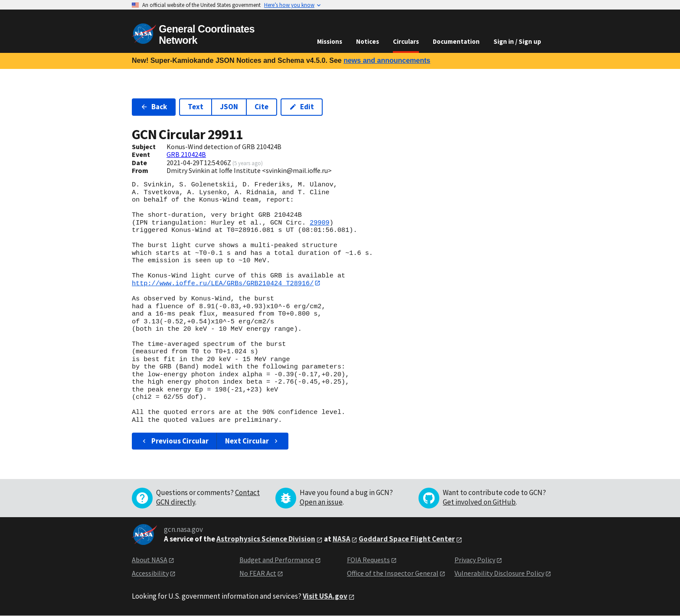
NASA (342, 539)
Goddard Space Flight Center (407, 539)
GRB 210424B (186, 154)
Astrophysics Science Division (266, 539)
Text (196, 107)
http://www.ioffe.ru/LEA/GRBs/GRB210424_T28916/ (223, 283)
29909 (320, 223)
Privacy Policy (475, 560)
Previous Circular (175, 441)
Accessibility (150, 573)
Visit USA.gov (325, 596)
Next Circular (252, 441)
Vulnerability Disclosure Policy (499, 573)
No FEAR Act (258, 573)
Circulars (406, 41)
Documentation (456, 41)
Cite (262, 107)
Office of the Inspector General (393, 573)
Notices (368, 41)
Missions (330, 41)
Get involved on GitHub (479, 502)
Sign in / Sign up (517, 41)
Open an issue (321, 502)
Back (154, 107)
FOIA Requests (368, 560)
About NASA (150, 560)
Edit (302, 107)
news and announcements (387, 60)
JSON (229, 107)
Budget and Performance (277, 560)
